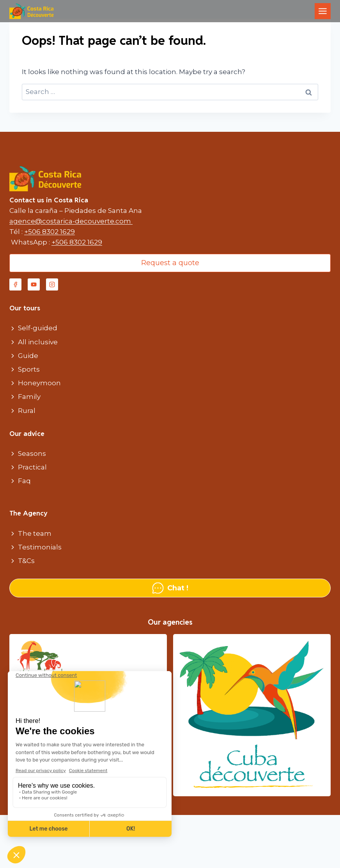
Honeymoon (39, 383)
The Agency (28, 513)
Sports (29, 369)
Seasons (32, 453)
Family (29, 397)
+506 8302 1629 (50, 232)
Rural (27, 411)
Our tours (25, 308)
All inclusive (38, 342)
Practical (32, 467)
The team (35, 533)
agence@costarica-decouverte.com (71, 221)
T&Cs (26, 561)
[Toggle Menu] (323, 11)
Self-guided (38, 328)
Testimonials (40, 547)
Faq (24, 481)
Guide (28, 356)
